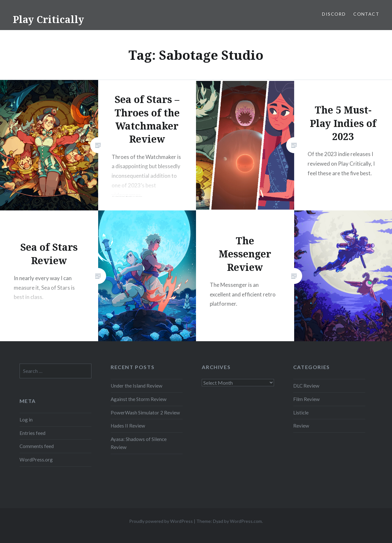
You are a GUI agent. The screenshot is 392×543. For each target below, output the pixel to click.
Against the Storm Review (139, 399)
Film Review (306, 399)
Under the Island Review (137, 386)
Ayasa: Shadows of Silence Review (139, 443)
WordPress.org (36, 460)
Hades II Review (128, 426)
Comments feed (37, 446)
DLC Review (306, 386)
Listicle (301, 413)
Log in (26, 420)
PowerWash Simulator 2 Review (145, 413)
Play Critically (48, 19)
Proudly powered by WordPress (161, 521)
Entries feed (32, 433)
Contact (366, 14)
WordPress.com (246, 521)
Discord (334, 14)
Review (301, 426)
